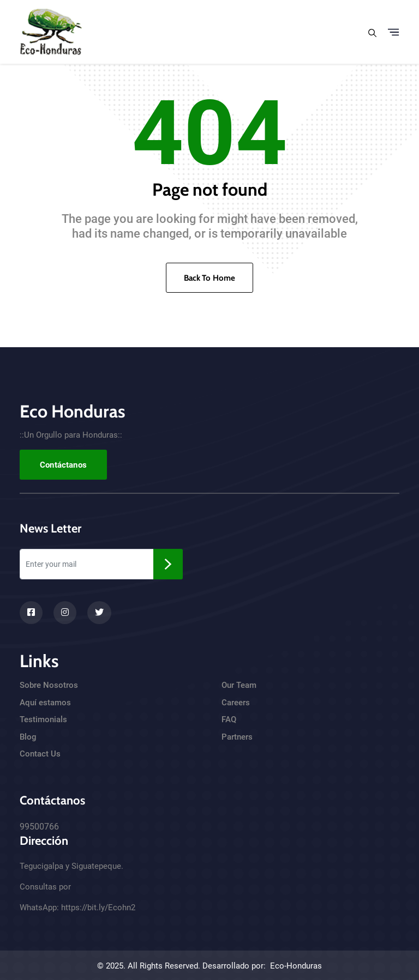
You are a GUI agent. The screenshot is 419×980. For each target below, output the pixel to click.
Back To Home (210, 278)
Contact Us (40, 754)
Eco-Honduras (296, 966)
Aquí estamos (45, 703)
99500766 (39, 827)
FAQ (229, 719)
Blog (28, 737)
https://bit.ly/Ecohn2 (98, 908)
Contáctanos (63, 465)
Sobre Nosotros (49, 685)
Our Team (239, 685)
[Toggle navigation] (393, 32)
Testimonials (43, 719)
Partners (237, 737)
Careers (236, 703)
